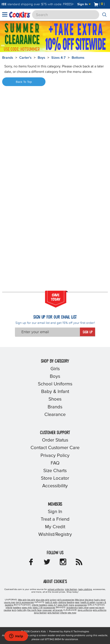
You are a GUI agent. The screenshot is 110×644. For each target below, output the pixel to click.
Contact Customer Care (55, 448)
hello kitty (22, 610)
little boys (80, 600)
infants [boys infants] (35, 605)
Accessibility (55, 486)
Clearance (55, 415)
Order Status (55, 440)
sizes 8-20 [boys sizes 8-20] (63, 605)
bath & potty (51, 602)
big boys (89, 600)
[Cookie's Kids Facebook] (31, 563)
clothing (62, 602)
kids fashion (71, 589)
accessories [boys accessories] (81, 605)
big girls (31, 600)
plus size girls (42, 600)
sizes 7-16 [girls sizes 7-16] (38, 608)
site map (72, 613)
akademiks (72, 608)
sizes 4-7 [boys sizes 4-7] (53, 605)
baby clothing (85, 589)
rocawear (47, 610)
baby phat (83, 608)
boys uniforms (85, 610)
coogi (92, 608)
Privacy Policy (55, 456)
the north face (34, 610)
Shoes (55, 399)
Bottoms (78, 58)
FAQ (55, 463)
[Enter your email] (47, 332)
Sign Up (88, 332)
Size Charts (55, 471)
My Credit (55, 527)
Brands (55, 407)
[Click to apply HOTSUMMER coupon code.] (26, 49)
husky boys (100, 600)
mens (71, 605)
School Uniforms (55, 384)
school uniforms (56, 589)
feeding (70, 602)
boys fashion (40, 613)
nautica (7, 610)
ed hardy (100, 608)
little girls (22, 600)
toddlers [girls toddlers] (17, 608)
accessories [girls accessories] (49, 608)
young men (10, 602)
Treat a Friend (55, 519)
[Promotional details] (4, 45)
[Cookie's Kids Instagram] (63, 563)
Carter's (25, 58)
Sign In (84, 4)
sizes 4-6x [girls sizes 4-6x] (27, 608)
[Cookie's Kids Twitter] (47, 563)
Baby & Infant (55, 392)
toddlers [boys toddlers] (43, 605)
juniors (53, 600)
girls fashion (53, 613)
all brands (58, 610)
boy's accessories (25, 602)
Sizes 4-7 (58, 58)
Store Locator (55, 478)
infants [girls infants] (9, 608)
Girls (55, 369)
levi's (14, 610)
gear (77, 602)
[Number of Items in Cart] (99, 4)
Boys (41, 58)
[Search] (66, 15)
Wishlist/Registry (55, 535)
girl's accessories (66, 600)
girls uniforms (99, 610)
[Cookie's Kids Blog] (79, 563)
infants (64, 613)
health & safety (88, 602)
